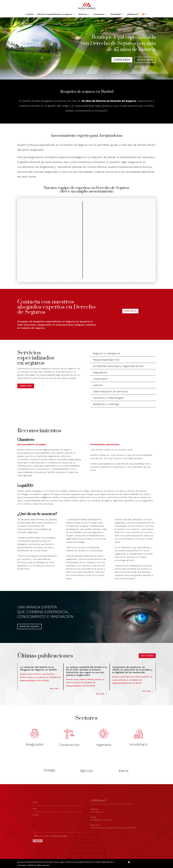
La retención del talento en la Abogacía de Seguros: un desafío (39, 668)
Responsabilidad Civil (106, 360)
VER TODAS (147, 656)
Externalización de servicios (110, 391)
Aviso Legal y (60, 862)
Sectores (83, 14)
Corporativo (100, 379)
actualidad (145, 60)
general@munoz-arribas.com (97, 818)
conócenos (122, 60)
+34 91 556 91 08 (94, 813)
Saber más (26, 386)
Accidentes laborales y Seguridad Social (118, 366)
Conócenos (99, 14)
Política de (92, 862)
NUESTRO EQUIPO (29, 626)
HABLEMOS (130, 311)
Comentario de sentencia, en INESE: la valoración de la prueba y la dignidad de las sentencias (132, 670)
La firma (30, 14)
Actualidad (115, 14)
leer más (54, 688)
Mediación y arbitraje (106, 404)
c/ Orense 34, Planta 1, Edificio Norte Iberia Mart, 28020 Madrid (106, 823)
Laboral (98, 385)
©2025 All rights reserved (39, 865)
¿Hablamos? (133, 14)
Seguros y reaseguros (107, 353)
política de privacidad (75, 862)
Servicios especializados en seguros (55, 14)
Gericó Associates (46, 862)
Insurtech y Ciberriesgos (108, 398)
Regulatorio (100, 372)
